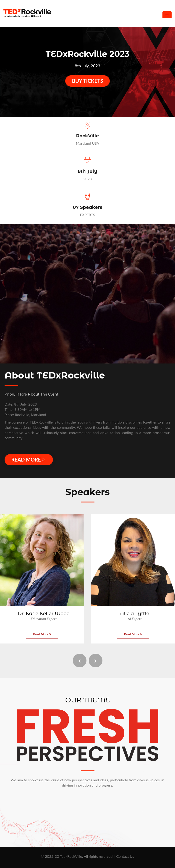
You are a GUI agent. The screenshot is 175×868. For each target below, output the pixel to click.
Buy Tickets (87, 81)
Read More (29, 460)
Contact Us (125, 856)
